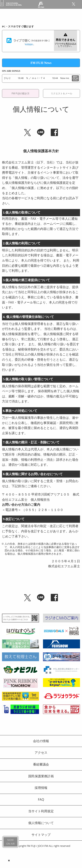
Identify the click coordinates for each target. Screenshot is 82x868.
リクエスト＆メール (61, 93)
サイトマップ (41, 835)
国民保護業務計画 (41, 776)
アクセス (41, 753)
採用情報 (41, 788)
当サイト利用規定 (41, 811)
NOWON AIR (10, 842)
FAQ (41, 799)
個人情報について (41, 823)
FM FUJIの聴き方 (20, 93)
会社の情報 (41, 741)
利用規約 (29, 44)
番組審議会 (41, 764)
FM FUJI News (41, 63)
